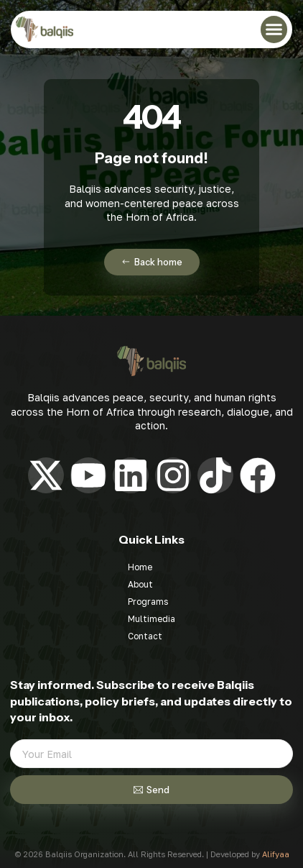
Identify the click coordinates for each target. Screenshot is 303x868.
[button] (274, 29)
